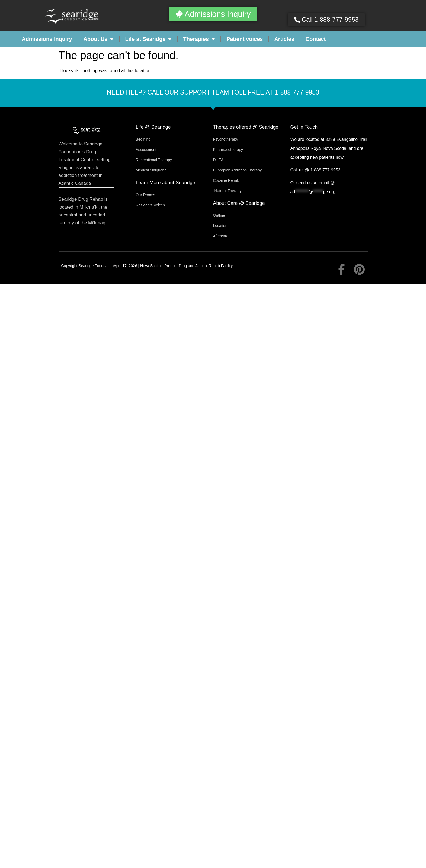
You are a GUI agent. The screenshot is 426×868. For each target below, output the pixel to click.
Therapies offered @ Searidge (246, 127)
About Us (99, 39)
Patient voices (245, 39)
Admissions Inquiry (47, 39)
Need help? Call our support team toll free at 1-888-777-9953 (213, 92)
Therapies (199, 39)
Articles (284, 39)
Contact (316, 39)
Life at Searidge (148, 39)
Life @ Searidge (153, 127)
